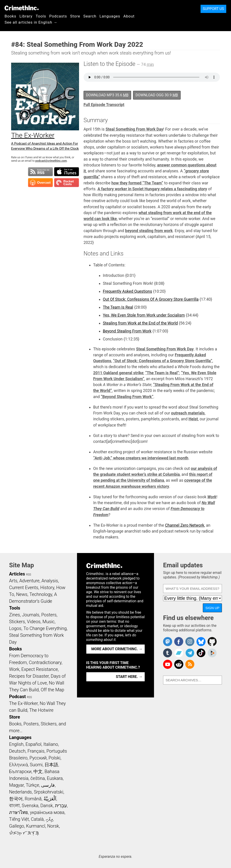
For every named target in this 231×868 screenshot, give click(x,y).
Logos (15, 628)
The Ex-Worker (23, 703)
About (129, 16)
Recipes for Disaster (29, 676)
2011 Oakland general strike (118, 373)
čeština (38, 778)
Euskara (55, 778)
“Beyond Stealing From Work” (127, 397)
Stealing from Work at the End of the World (140, 323)
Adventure (29, 581)
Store (75, 16)
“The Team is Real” (162, 373)
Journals (31, 615)
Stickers (17, 622)
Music (48, 622)
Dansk (47, 806)
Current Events (24, 588)
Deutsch (17, 751)
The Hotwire (41, 710)
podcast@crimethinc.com (51, 161)
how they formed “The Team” (137, 183)
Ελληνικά (18, 765)
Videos (34, 622)
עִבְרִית (61, 806)
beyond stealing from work (149, 231)
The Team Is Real (118, 307)
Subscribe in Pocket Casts (67, 183)
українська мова (47, 812)
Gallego (17, 826)
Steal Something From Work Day (134, 129)
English (16, 744)
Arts (13, 581)
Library (26, 16)
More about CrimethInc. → (117, 649)
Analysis (50, 581)
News (22, 594)
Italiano (51, 744)
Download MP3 (107, 95)
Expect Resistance (40, 669)
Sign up (212, 608)
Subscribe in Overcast (40, 183)
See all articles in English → (31, 22)
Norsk (53, 826)
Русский (38, 758)
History (47, 588)
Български (20, 771)
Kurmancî (36, 826)
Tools (41, 16)
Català (37, 819)
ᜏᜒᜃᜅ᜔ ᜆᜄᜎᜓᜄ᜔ (24, 833)
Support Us (213, 9)
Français (36, 751)
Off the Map (52, 690)
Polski (55, 758)
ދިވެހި (49, 819)
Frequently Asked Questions (128, 291)
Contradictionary (45, 662)
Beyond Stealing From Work (127, 331)
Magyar (16, 785)
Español (33, 744)
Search (90, 16)
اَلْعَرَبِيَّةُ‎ (50, 799)
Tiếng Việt (19, 819)
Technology (41, 594)
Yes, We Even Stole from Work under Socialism (144, 315)
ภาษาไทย (19, 812)
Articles (17, 574)
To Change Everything (45, 628)
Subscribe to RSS (40, 172)
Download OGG (157, 95)
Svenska (30, 806)
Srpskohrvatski (49, 792)
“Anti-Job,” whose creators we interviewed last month (141, 458)
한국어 (16, 799)
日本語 (51, 765)
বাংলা (14, 806)
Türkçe (32, 785)
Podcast (17, 697)
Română (33, 799)
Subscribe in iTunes (67, 172)
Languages (110, 16)
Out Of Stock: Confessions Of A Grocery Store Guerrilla (151, 299)
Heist (193, 419)
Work (212, 497)
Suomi (36, 765)
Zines (15, 615)
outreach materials (188, 413)
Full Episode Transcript (104, 105)
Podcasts (58, 16)
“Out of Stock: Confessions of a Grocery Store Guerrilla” (163, 361)
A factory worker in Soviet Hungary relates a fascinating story (152, 189)
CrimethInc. (22, 8)
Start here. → (129, 677)
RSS (29, 575)
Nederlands (20, 792)
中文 (38, 771)
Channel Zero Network (185, 525)
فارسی (48, 785)
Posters (49, 615)
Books (10, 16)
